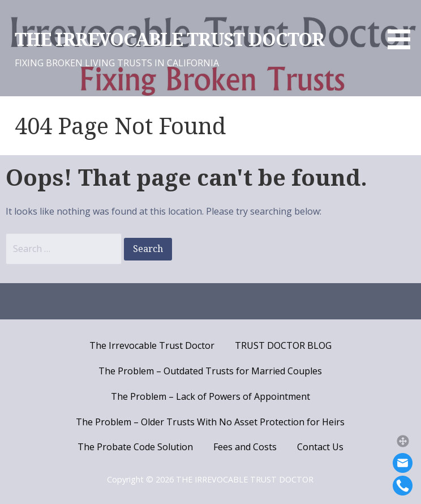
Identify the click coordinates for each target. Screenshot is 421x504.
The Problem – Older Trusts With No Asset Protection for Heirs (210, 422)
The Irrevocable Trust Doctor (152, 345)
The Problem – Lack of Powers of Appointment (211, 396)
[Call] (403, 486)
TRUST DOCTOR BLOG (283, 345)
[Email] (403, 463)
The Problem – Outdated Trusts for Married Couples (210, 371)
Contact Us (320, 447)
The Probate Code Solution (135, 447)
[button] (403, 441)
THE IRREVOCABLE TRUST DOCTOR (169, 40)
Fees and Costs (245, 447)
